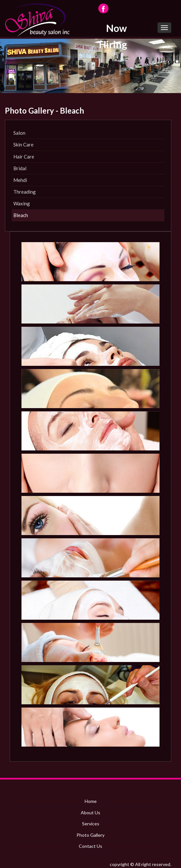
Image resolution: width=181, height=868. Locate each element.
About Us (90, 813)
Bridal (20, 168)
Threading (25, 192)
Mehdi (20, 180)
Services (91, 824)
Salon (19, 133)
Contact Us (90, 846)
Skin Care (23, 145)
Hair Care (24, 157)
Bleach (21, 215)
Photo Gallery (90, 835)
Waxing (22, 203)
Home (91, 801)
